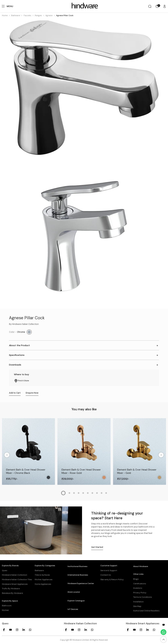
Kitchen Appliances (44, 580)
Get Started (97, 547)
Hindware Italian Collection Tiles (17, 580)
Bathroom (7, 606)
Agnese (49, 15)
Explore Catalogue (76, 601)
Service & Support (109, 570)
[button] (16, 15)
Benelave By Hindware (12, 593)
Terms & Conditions (143, 597)
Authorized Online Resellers (146, 611)
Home (5, 15)
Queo (5, 570)
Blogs (136, 579)
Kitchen (5, 610)
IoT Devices (73, 609)
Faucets (27, 15)
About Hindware (141, 566)
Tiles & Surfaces (42, 575)
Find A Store (21, 381)
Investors (138, 588)
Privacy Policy (140, 593)
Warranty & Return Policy (112, 580)
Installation (138, 602)
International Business (78, 575)
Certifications (140, 584)
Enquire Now (32, 393)
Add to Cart (15, 393)
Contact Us (106, 575)
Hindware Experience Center (81, 583)
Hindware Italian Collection (15, 575)
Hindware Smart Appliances (15, 584)
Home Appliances (43, 584)
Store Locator (74, 592)
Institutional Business (78, 566)
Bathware (16, 15)
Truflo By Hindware (11, 589)
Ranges (38, 15)
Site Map (137, 606)
